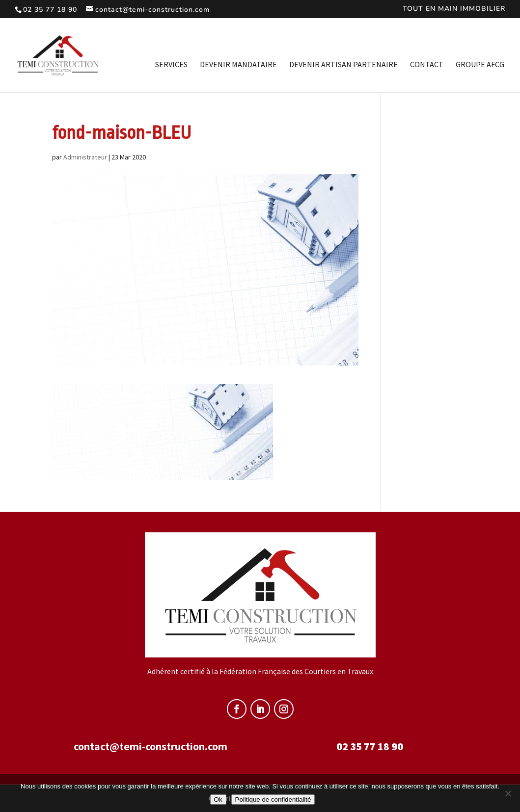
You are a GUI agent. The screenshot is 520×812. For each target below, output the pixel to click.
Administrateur (85, 157)
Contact (427, 65)
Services (171, 65)
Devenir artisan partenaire (343, 65)
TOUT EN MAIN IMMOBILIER (454, 9)
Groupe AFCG (480, 65)
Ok (218, 799)
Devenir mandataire (238, 65)
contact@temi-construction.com (151, 746)
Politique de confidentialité (273, 799)
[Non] (508, 793)
